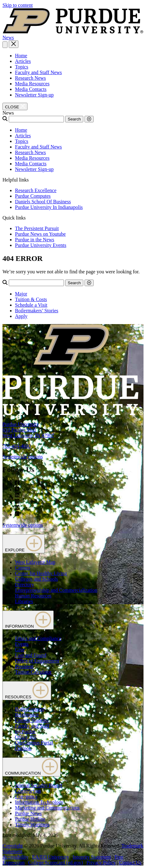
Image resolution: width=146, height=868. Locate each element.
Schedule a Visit (31, 305)
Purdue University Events (41, 245)
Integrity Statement (92, 857)
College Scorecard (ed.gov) (55, 863)
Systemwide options (23, 457)
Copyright (13, 846)
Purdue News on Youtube (40, 234)
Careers (23, 568)
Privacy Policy (101, 863)
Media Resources (32, 84)
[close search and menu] (14, 44)
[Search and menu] (5, 45)
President (24, 666)
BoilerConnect (29, 709)
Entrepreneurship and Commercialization (56, 590)
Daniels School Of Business (43, 202)
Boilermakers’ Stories (37, 311)
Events (22, 644)
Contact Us (130, 863)
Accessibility (16, 857)
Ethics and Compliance (38, 638)
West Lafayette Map (35, 562)
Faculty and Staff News (38, 72)
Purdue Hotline (30, 819)
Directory (24, 585)
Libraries (24, 601)
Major (21, 294)
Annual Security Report (39, 785)
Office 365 (26, 737)
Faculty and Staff (32, 726)
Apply (21, 316)
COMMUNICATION (32, 767)
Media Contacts (31, 89)
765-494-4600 (17, 446)
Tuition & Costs (31, 299)
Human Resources (33, 596)
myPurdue (25, 731)
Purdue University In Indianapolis (49, 207)
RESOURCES (27, 691)
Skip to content (18, 5)
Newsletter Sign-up (34, 95)
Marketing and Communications (47, 808)
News (8, 38)
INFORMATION (28, 620)
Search (74, 119)
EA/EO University (51, 857)
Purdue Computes (33, 196)
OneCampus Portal (34, 743)
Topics (22, 67)
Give (20, 650)
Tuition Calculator (33, 672)
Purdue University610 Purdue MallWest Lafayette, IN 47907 (28, 430)
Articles (23, 61)
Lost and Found (31, 655)
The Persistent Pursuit (37, 228)
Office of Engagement (37, 661)
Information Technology (39, 802)
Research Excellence (36, 190)
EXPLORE (24, 544)
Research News (30, 78)
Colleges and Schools (36, 579)
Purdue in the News (35, 240)
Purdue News (28, 813)
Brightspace (27, 715)
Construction (28, 791)
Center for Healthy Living (41, 573)
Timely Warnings (32, 825)
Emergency (26, 797)
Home (21, 56)
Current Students (32, 720)
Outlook (23, 748)
